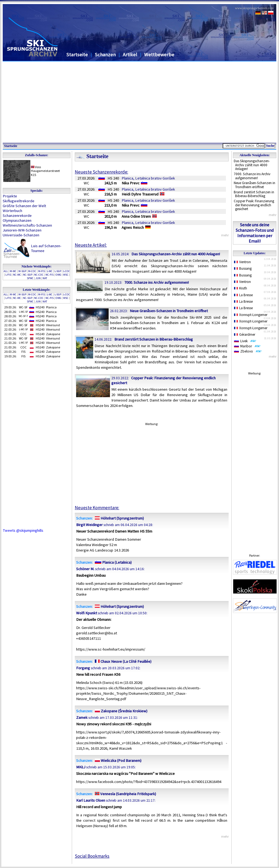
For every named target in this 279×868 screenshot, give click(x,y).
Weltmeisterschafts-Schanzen (27, 225)
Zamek (82, 717)
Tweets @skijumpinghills (23, 530)
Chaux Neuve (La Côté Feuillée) (122, 661)
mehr (272, 215)
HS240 (40, 307)
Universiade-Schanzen (21, 235)
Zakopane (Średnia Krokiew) (120, 711)
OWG (58, 275)
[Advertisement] (139, 102)
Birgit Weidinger (89, 525)
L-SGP (58, 271)
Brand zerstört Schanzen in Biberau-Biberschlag (254, 194)
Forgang (83, 668)
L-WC (50, 271)
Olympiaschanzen (17, 220)
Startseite (77, 55)
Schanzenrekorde (17, 216)
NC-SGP (28, 275)
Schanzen (105, 55)
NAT (45, 278)
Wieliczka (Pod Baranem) (117, 761)
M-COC (32, 271)
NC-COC (39, 275)
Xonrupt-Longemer (251, 315)
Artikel (130, 55)
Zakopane (53, 334)
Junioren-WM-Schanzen (22, 230)
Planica (51, 307)
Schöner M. (85, 569)
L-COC (67, 271)
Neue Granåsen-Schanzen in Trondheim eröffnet (254, 185)
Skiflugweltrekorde (19, 201)
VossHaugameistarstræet (45, 169)
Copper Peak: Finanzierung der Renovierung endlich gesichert (254, 205)
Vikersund (53, 325)
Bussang (243, 268)
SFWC (30, 278)
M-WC (13, 271)
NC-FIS (50, 275)
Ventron (242, 262)
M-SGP (22, 271)
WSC (66, 275)
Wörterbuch (12, 211)
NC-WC (17, 275)
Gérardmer (245, 335)
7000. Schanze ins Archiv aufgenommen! (252, 176)
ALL (6, 271)
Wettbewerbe (159, 55)
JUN (38, 278)
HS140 (40, 334)
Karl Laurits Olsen (91, 800)
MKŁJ (81, 767)
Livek (245, 341)
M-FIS (42, 271)
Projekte (10, 196)
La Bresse (243, 295)
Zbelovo (248, 351)
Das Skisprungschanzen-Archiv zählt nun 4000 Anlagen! (252, 165)
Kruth (241, 288)
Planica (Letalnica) (113, 562)
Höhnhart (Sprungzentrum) (119, 518)
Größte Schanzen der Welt (24, 206)
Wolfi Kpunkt (87, 613)
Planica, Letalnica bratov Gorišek (148, 178)
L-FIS (8, 275)
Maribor (247, 346)
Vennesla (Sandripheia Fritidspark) (125, 794)
